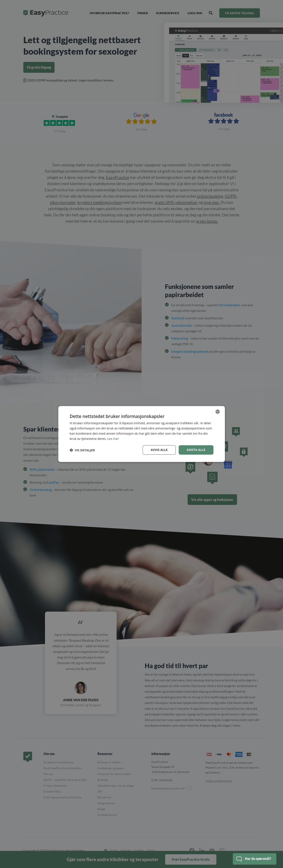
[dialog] (142, 434)
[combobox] (218, 412)
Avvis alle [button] (159, 450)
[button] (82, 450)
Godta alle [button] (196, 450)
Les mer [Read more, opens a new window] (113, 439)
